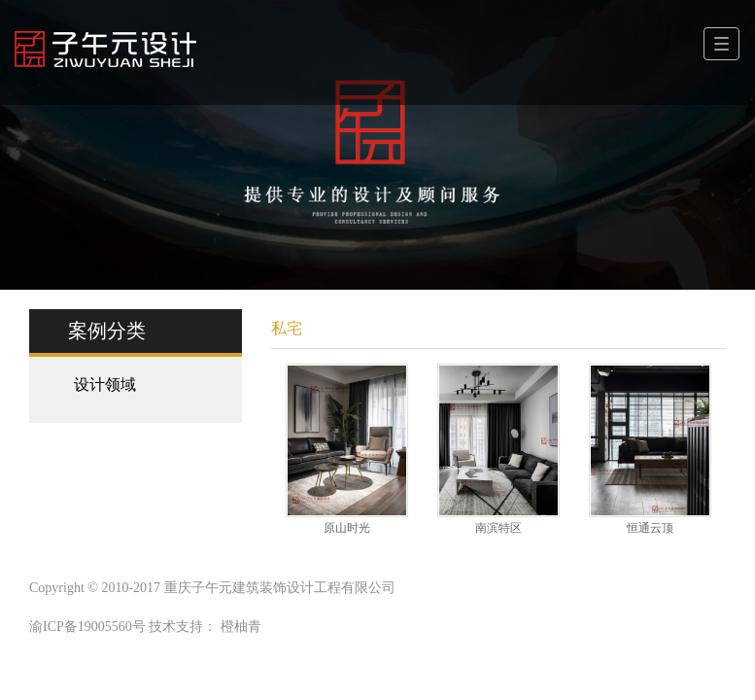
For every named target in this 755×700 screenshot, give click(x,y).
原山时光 (347, 528)
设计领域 (105, 385)
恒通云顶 (650, 528)
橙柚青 (241, 627)
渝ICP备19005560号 (87, 627)
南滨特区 (498, 528)
